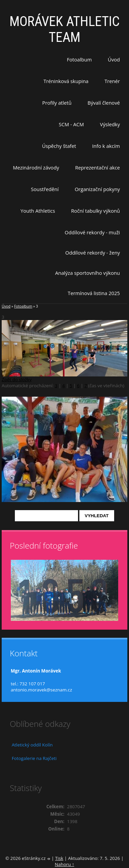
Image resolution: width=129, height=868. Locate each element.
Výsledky (110, 124)
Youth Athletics (38, 211)
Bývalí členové (104, 103)
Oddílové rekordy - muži (92, 232)
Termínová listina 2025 (94, 293)
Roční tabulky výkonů (96, 211)
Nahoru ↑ (64, 864)
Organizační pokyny (97, 189)
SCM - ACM (71, 124)
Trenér (112, 81)
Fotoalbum (79, 59)
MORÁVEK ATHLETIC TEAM (64, 29)
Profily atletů (57, 103)
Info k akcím (106, 146)
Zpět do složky (17, 379)
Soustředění (45, 189)
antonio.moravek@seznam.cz (42, 690)
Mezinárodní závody (36, 167)
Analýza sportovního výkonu (87, 273)
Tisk (59, 858)
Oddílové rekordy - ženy (93, 253)
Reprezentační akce (97, 167)
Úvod (114, 59)
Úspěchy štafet (59, 146)
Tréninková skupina (66, 81)
